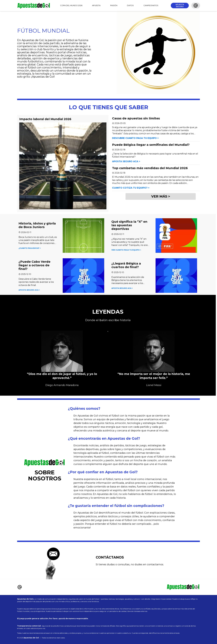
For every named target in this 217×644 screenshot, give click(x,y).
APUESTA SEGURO (180, 6)
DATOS (130, 5)
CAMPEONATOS (151, 5)
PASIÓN (114, 5)
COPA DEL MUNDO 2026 (71, 5)
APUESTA (96, 5)
